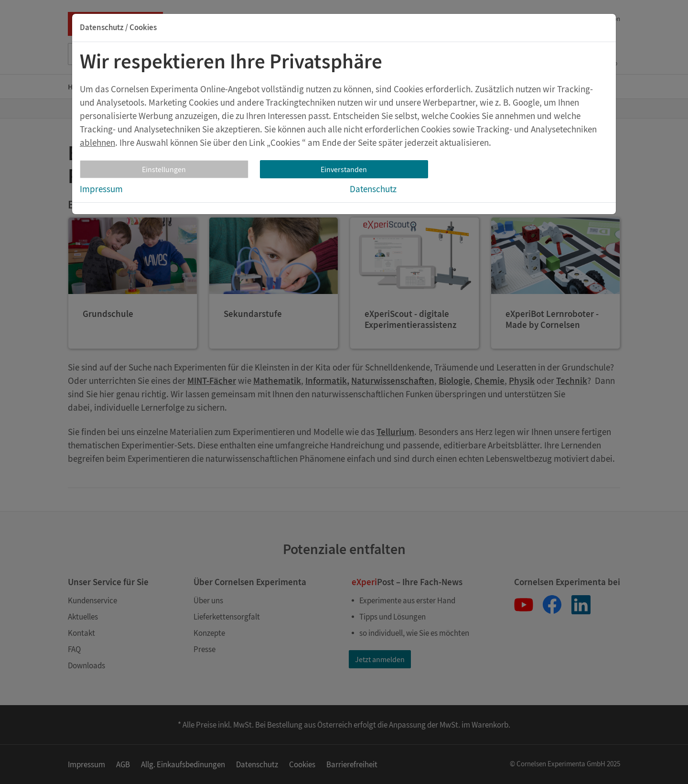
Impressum (101, 189)
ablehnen (97, 142)
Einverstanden (344, 169)
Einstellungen (164, 169)
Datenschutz (373, 189)
